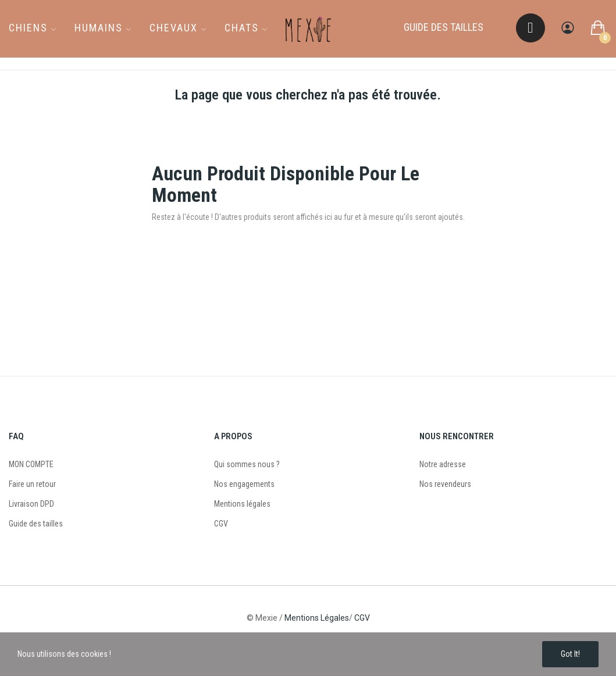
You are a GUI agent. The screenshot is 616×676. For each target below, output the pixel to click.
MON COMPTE (31, 464)
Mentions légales (242, 504)
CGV (221, 524)
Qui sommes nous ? (247, 464)
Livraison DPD (31, 504)
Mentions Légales (317, 618)
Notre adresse (443, 464)
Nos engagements (244, 484)
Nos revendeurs (445, 484)
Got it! (570, 654)
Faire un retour (32, 484)
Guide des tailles (36, 524)
